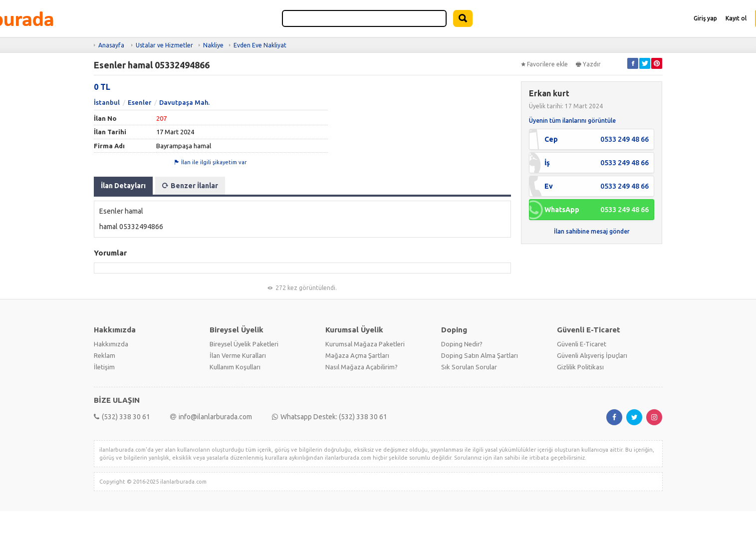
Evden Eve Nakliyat (260, 45)
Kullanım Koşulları (235, 367)
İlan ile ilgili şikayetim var (211, 162)
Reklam (105, 355)
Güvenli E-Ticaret (582, 344)
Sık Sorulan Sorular (469, 367)
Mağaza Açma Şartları (357, 355)
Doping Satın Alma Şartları (480, 355)
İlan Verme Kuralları (238, 355)
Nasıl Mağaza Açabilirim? (362, 367)
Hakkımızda (111, 344)
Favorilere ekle (544, 64)
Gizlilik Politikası (580, 367)
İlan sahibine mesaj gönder (592, 231)
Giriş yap (705, 18)
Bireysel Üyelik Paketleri (244, 344)
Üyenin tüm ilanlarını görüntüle (572, 121)
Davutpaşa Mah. (184, 102)
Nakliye (213, 45)
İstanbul (107, 102)
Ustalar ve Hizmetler (164, 45)
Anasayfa (111, 45)
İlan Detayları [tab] (123, 186)
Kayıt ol (736, 18)
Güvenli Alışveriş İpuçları (592, 355)
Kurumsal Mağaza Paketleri (365, 344)
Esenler (139, 102)
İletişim (104, 367)
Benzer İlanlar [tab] (190, 186)
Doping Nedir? (462, 344)
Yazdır (588, 64)
